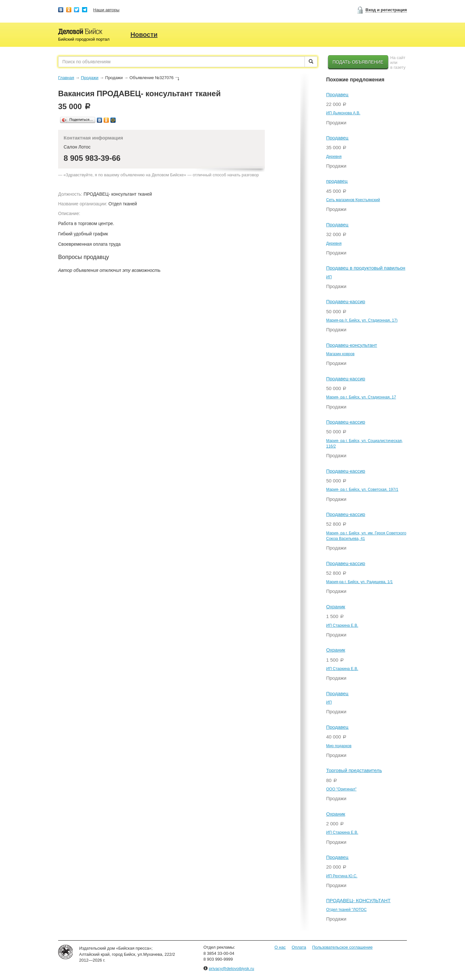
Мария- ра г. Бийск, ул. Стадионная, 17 (361, 397)
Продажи (89, 78)
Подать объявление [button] (358, 62)
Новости (144, 35)
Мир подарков (339, 746)
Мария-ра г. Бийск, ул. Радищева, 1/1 (359, 582)
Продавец (337, 94)
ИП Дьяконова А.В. (343, 113)
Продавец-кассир (346, 301)
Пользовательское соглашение (342, 947)
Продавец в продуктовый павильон (366, 268)
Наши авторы (106, 10)
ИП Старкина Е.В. (342, 625)
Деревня (334, 157)
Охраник (336, 607)
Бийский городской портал (84, 39)
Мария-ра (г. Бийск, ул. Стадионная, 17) (362, 320)
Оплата (299, 947)
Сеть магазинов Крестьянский (353, 200)
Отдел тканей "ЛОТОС (346, 910)
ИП (329, 277)
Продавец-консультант (352, 345)
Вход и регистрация (386, 10)
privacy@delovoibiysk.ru (232, 969)
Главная (66, 78)
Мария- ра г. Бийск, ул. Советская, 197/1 (362, 490)
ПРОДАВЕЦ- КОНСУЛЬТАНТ (358, 900)
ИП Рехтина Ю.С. (342, 876)
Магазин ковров (340, 354)
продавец (337, 181)
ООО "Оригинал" (341, 789)
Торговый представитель (354, 770)
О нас (280, 947)
